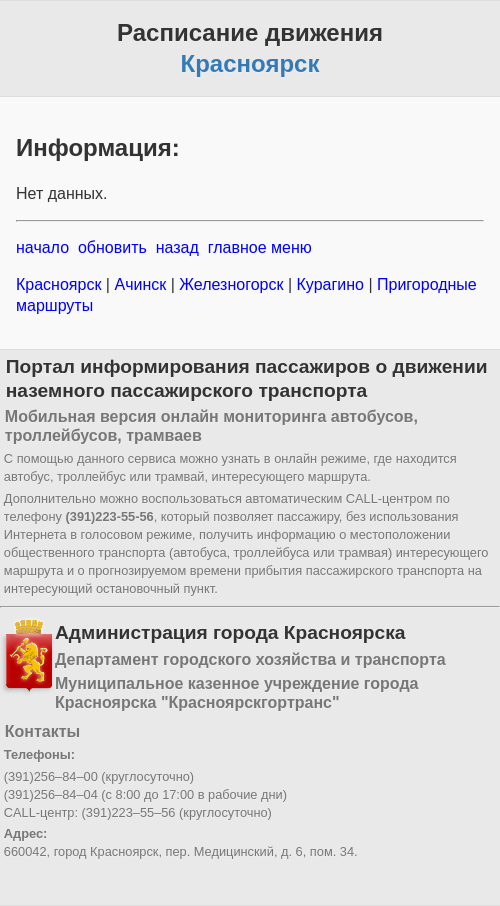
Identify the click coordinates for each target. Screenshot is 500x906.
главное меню (260, 247)
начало (42, 247)
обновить (112, 247)
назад (177, 247)
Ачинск (140, 284)
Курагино (330, 284)
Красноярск (61, 284)
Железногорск (231, 284)
